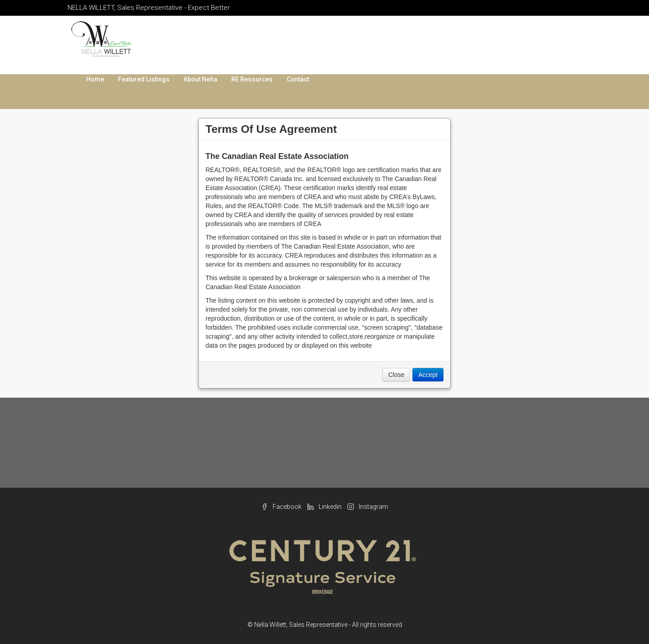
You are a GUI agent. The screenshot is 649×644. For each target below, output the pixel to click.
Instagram (368, 507)
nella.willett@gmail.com (503, 45)
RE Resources (252, 79)
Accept (428, 375)
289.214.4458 (490, 36)
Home (95, 79)
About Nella (200, 79)
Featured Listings (144, 79)
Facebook (282, 507)
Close (396, 375)
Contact (298, 79)
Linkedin (325, 507)
